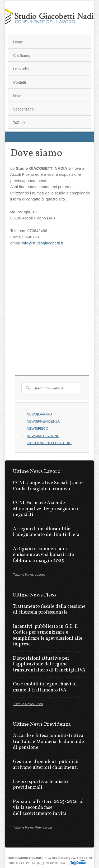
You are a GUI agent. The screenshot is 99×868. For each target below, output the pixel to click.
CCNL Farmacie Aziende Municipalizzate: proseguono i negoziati (46, 509)
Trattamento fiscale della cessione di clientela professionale (49, 610)
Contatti (20, 82)
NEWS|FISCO (37, 428)
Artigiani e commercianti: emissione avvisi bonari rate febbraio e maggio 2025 (43, 555)
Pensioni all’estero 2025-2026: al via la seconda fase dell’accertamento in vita (48, 808)
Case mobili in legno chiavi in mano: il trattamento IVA (45, 687)
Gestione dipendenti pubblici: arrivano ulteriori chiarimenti (46, 765)
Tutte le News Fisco (28, 704)
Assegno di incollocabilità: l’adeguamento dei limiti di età (46, 532)
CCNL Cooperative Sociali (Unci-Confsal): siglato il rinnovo (48, 486)
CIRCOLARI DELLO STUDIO (49, 443)
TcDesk (19, 123)
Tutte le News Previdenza (32, 827)
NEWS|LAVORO (39, 414)
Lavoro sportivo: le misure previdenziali (41, 785)
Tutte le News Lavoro (29, 575)
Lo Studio (21, 69)
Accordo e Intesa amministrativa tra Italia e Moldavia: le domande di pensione (48, 742)
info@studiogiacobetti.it (42, 243)
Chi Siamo (22, 56)
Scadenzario (23, 109)
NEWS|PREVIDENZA (43, 421)
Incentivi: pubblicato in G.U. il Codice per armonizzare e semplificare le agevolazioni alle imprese (48, 636)
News (18, 96)
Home (18, 42)
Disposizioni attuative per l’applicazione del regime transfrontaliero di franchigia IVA (49, 664)
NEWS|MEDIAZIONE (43, 436)
